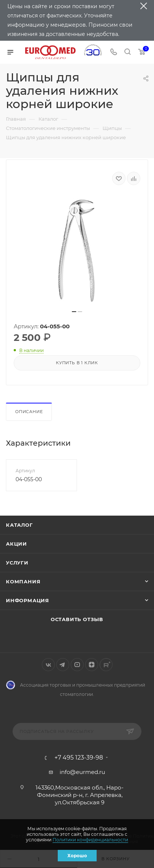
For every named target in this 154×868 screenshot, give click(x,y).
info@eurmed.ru (82, 772)
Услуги (17, 563)
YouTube (77, 665)
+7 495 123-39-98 (79, 758)
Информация (28, 600)
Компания (23, 582)
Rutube (106, 665)
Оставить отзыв (77, 619)
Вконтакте (48, 665)
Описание (29, 412)
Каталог (19, 525)
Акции (16, 544)
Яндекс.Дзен (92, 665)
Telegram (63, 665)
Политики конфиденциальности (90, 840)
